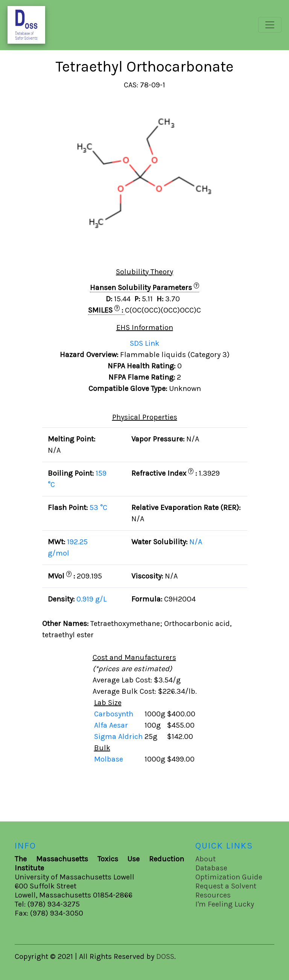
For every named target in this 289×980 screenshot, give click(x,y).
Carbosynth (115, 714)
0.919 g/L (91, 599)
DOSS (165, 956)
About (205, 859)
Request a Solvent (226, 886)
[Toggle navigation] (270, 25)
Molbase (109, 759)
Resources (213, 895)
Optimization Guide (229, 877)
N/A (196, 542)
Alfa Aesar (112, 725)
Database (211, 868)
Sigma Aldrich (119, 737)
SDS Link (144, 343)
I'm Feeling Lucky (225, 904)
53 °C (98, 508)
